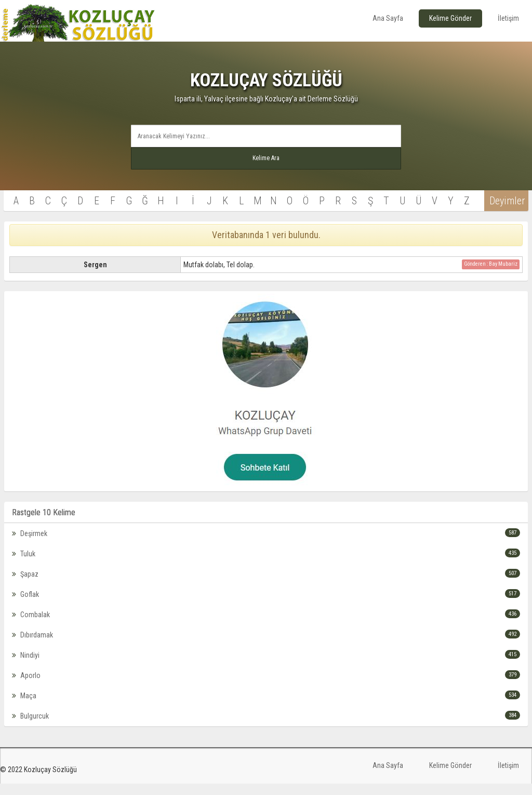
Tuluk (266, 561)
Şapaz (266, 581)
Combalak (266, 621)
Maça (266, 702)
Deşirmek (266, 540)
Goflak (266, 601)
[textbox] (266, 136)
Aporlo (266, 682)
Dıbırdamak (266, 642)
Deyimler (497, 208)
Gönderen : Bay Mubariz (491, 271)
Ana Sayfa (388, 18)
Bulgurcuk (266, 723)
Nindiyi (266, 662)
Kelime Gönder (450, 18)
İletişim (508, 18)
